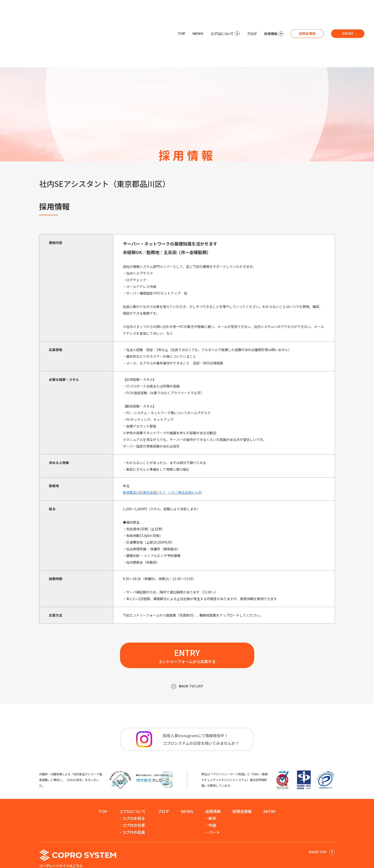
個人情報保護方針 (233, 855)
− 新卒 (211, 783)
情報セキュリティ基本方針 (274, 855)
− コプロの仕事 (132, 790)
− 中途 (211, 790)
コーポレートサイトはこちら (61, 830)
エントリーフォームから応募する (187, 620)
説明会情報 (307, 9)
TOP (182, 9)
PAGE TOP (322, 817)
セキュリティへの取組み (193, 855)
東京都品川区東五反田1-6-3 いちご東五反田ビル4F (162, 457)
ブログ (252, 9)
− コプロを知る (132, 783)
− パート (213, 797)
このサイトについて (318, 855)
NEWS (198, 9)
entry (348, 9)
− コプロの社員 (132, 797)
